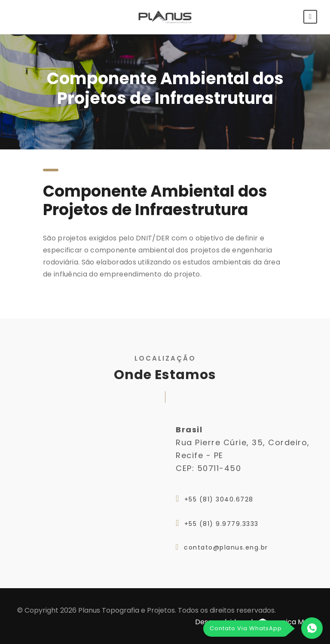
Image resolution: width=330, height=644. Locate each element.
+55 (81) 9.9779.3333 (222, 524)
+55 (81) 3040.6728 (219, 499)
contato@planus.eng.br (226, 547)
